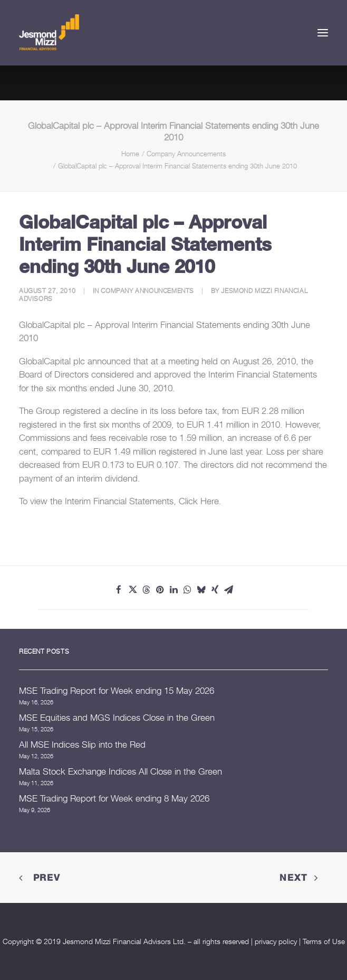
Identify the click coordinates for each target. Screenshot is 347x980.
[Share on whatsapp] (187, 590)
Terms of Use (324, 941)
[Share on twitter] (132, 590)
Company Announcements (186, 154)
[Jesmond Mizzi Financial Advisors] (49, 33)
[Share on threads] (146, 590)
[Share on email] (228, 590)
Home (130, 154)
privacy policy (276, 941)
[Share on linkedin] (173, 590)
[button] (323, 33)
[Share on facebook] (119, 590)
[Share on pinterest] (160, 590)
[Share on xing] (215, 590)
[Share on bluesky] (201, 590)
